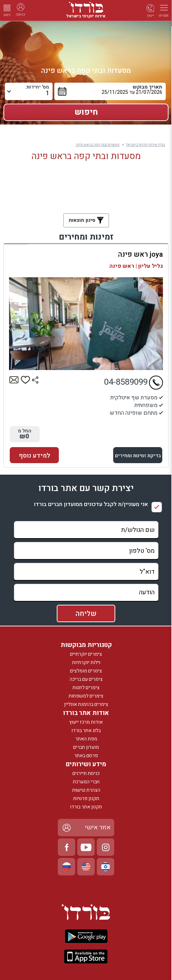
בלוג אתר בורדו (86, 730)
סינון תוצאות (86, 220)
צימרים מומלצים (86, 671)
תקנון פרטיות (86, 798)
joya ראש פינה (140, 254)
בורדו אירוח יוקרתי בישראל (146, 145)
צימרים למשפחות (86, 696)
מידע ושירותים (86, 764)
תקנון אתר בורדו (86, 807)
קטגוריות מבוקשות (86, 645)
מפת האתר (86, 739)
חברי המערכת (86, 782)
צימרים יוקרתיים (86, 654)
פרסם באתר (86, 756)
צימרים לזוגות (86, 688)
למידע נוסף (34, 456)
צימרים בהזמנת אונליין (86, 704)
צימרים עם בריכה (86, 679)
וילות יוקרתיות (86, 662)
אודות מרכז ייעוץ (86, 722)
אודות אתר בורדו (86, 713)
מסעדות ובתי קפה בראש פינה (97, 145)
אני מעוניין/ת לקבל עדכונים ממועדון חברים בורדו (91, 504)
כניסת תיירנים (86, 773)
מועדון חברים (86, 747)
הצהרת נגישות (86, 790)
